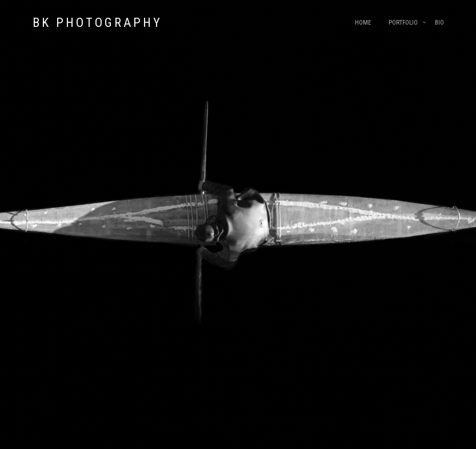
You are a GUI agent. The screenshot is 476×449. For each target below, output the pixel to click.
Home (363, 23)
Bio (439, 23)
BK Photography (97, 23)
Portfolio (403, 23)
